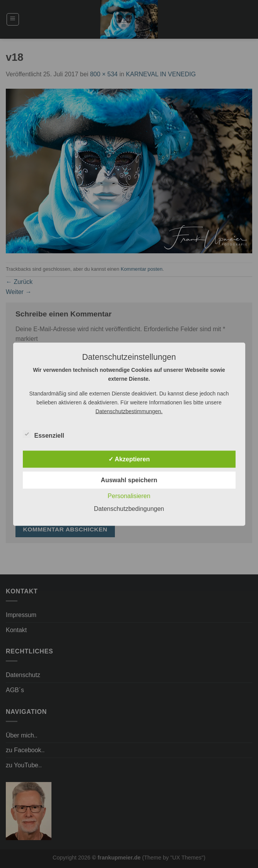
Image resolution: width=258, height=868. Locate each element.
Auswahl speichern (129, 480)
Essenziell (44, 434)
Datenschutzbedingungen (129, 508)
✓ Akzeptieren (129, 459)
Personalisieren (129, 496)
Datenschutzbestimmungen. (129, 411)
